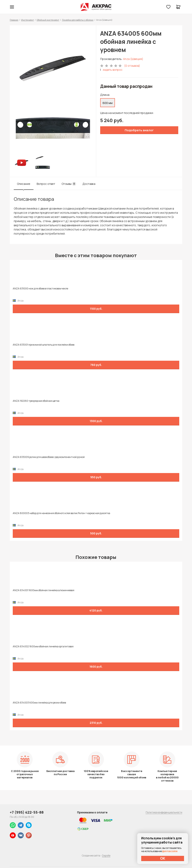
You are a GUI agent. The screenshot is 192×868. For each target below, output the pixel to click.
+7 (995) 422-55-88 (27, 812)
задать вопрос (113, 70)
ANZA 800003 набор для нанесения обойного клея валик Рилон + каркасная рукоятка (61, 513)
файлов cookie (170, 851)
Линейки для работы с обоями (78, 20)
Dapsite (106, 856)
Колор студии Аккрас (96, 7)
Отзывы (69, 184)
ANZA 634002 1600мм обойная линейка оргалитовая (43, 647)
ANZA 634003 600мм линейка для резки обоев (39, 703)
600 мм (108, 103)
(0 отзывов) (132, 66)
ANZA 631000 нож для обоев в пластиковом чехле (40, 289)
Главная (14, 20)
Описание (24, 184)
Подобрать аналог (139, 130)
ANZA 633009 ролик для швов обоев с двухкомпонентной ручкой (49, 457)
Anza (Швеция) (133, 59)
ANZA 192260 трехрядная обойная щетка (36, 401)
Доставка (89, 184)
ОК (163, 858)
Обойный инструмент (48, 20)
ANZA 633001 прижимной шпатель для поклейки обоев (44, 345)
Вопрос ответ (46, 184)
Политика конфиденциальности (164, 812)
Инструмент (27, 20)
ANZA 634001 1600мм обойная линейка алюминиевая (44, 590)
